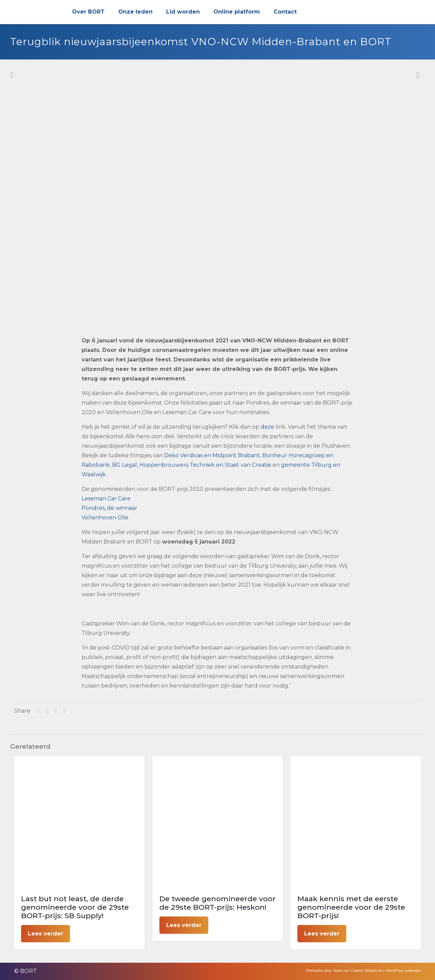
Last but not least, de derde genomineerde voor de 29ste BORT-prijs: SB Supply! (75, 907)
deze (267, 427)
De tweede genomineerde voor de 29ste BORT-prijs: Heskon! (217, 903)
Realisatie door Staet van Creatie (335, 970)
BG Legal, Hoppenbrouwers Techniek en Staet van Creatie (192, 465)
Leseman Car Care (106, 498)
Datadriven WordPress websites (393, 970)
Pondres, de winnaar (109, 508)
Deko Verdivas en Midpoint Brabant (212, 455)
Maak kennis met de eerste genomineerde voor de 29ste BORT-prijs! (351, 907)
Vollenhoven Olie (105, 518)
